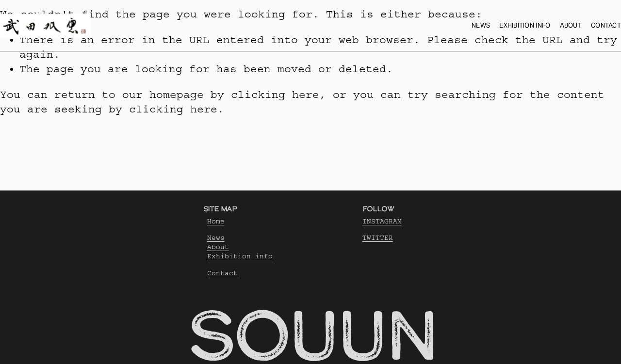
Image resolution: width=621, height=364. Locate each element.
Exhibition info (525, 25)
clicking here (275, 95)
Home (216, 222)
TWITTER (378, 238)
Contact (606, 25)
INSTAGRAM (382, 222)
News (481, 25)
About (571, 25)
